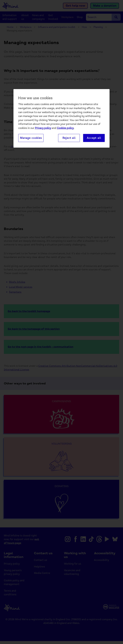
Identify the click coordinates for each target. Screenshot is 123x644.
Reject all (69, 138)
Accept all (94, 138)
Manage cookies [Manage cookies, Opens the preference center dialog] (31, 138)
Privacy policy (43, 128)
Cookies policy (65, 128)
